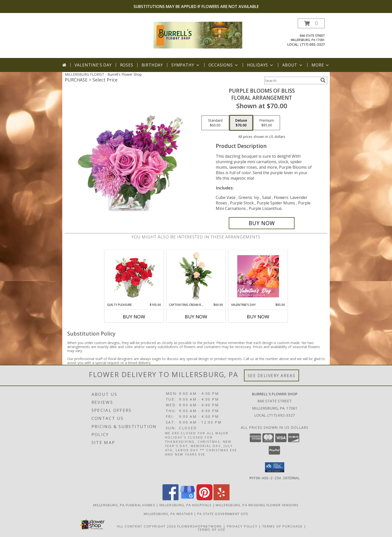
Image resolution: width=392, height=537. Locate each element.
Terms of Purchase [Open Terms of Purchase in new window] (282, 526)
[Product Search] (291, 80)
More (321, 65)
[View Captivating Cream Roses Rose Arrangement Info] (196, 276)
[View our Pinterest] (204, 499)
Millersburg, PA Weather (168, 514)
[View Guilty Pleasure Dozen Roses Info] (134, 276)
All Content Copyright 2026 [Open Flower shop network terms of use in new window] (146, 526)
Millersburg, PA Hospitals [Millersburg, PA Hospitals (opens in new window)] (186, 505)
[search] (323, 80)
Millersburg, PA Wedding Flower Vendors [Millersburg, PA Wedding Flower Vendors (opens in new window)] (257, 505)
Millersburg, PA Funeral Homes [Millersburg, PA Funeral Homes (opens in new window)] (124, 505)
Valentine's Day (93, 65)
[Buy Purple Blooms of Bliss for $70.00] (262, 223)
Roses (127, 65)
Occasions (224, 65)
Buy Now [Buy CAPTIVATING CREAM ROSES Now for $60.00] (196, 317)
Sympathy (186, 65)
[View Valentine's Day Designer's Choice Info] (258, 276)
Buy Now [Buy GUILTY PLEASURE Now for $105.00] (134, 317)
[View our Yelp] (221, 499)
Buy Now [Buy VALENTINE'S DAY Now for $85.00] (258, 317)
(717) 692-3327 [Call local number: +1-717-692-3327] (312, 44)
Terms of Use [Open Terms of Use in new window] (212, 529)
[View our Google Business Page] (187, 499)
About (293, 65)
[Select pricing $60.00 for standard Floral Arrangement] (215, 123)
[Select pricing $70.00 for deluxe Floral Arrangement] (241, 123)
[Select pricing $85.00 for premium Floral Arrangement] (267, 123)
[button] (311, 23)
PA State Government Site (223, 514)
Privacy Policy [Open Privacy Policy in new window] (242, 526)
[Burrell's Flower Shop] (198, 35)
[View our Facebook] (170, 499)
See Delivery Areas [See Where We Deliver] (272, 375)
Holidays (260, 65)
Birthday (152, 65)
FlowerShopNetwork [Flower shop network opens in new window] (200, 526)
